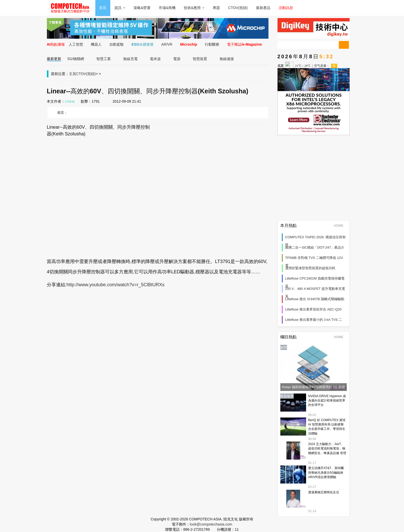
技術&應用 (194, 8)
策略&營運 (142, 8)
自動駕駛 (117, 44)
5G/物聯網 (76, 59)
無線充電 (130, 59)
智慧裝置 (200, 59)
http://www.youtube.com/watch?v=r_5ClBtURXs (116, 285)
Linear (70, 101)
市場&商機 (167, 8)
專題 (216, 8)
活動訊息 (286, 8)
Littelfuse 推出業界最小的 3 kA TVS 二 (314, 320)
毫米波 (155, 59)
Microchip (189, 44)
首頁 (103, 8)
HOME (340, 226)
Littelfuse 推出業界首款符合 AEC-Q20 (313, 309)
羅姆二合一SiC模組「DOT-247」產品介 (315, 247)
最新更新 (54, 59)
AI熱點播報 (56, 44)
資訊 (120, 8)
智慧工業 (104, 59)
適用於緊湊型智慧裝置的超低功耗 (310, 268)
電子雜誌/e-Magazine (244, 44)
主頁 (73, 74)
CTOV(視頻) (238, 8)
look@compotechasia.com (211, 524)
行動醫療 (212, 44)
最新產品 (263, 8)
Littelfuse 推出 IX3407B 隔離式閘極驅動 (315, 299)
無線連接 (227, 59)
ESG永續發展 (143, 44)
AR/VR (167, 44)
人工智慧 (76, 44)
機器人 (96, 44)
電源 (177, 59)
